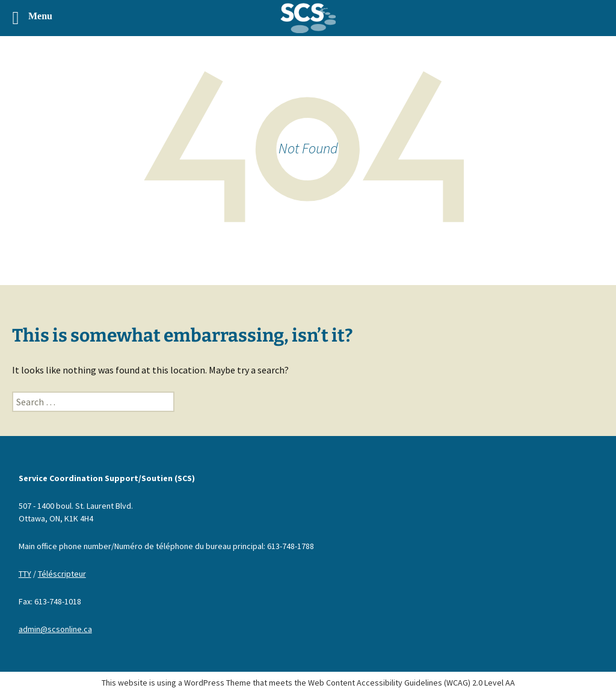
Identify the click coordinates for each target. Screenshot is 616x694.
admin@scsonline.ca (55, 629)
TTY (25, 574)
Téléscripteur (62, 574)
